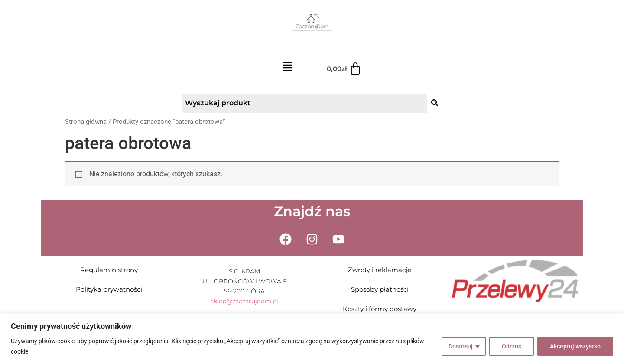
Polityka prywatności (109, 289)
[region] (312, 339)
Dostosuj (461, 346)
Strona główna (86, 122)
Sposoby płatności (380, 289)
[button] (288, 67)
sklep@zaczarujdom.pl (244, 301)
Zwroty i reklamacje (380, 270)
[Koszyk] (344, 69)
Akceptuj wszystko (575, 346)
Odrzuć (512, 346)
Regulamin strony (109, 270)
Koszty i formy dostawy (380, 309)
